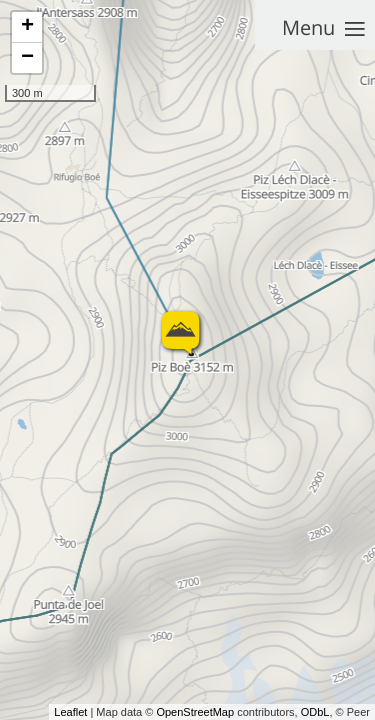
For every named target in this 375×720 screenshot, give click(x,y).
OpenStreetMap (195, 712)
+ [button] (27, 27)
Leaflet (70, 712)
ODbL (315, 712)
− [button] (27, 58)
